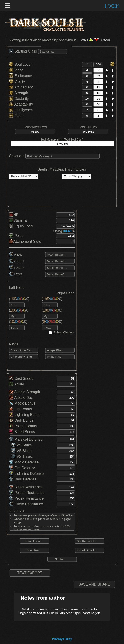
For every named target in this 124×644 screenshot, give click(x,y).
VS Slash (21, 451)
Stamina (18, 220)
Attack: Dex (21, 398)
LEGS (15, 274)
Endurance (20, 76)
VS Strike (21, 445)
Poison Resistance (27, 493)
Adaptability (21, 104)
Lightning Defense (26, 474)
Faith (16, 116)
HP (14, 215)
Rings (13, 344)
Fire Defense (22, 468)
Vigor (16, 70)
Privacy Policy (62, 639)
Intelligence (21, 110)
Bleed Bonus (22, 432)
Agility (16, 384)
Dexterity (19, 99)
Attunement (21, 87)
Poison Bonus (23, 426)
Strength (18, 93)
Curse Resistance (26, 504)
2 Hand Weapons (64, 332)
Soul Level (20, 64)
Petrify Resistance (26, 498)
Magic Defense (24, 462)
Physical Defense (26, 439)
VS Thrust (22, 457)
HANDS (17, 268)
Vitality (17, 82)
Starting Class (23, 51)
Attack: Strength (24, 392)
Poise (16, 236)
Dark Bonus (21, 420)
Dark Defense (23, 479)
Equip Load (21, 226)
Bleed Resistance (26, 487)
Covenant (17, 156)
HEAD (16, 255)
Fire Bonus (20, 409)
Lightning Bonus (25, 415)
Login (112, 6)
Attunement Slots (25, 241)
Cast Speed (21, 379)
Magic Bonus (22, 403)
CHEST (17, 261)
